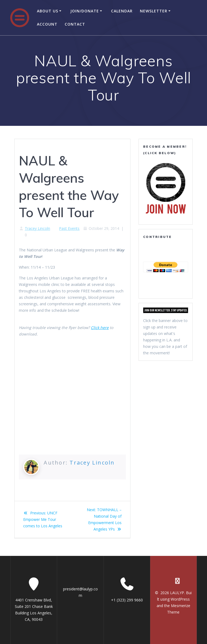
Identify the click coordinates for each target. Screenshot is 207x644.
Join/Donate (85, 11)
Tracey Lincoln (37, 228)
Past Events (69, 228)
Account (47, 24)
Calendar (122, 11)
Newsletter (154, 11)
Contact (75, 24)
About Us (48, 11)
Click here (100, 328)
